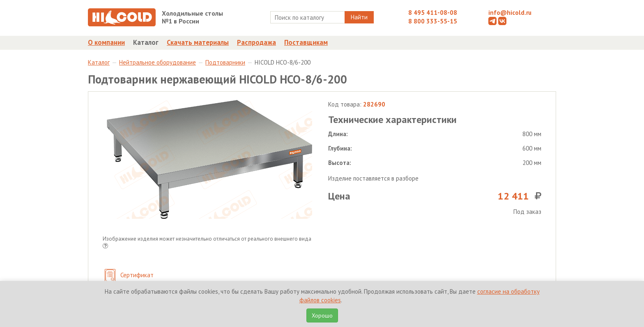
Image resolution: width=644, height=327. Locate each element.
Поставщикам (306, 42)
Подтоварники (225, 62)
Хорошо (322, 315)
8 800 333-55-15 (433, 21)
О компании (106, 42)
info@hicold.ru (510, 13)
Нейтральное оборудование (158, 62)
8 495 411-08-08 (433, 13)
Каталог (146, 42)
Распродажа (256, 42)
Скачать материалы (198, 42)
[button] (105, 247)
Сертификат (129, 276)
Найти (359, 17)
